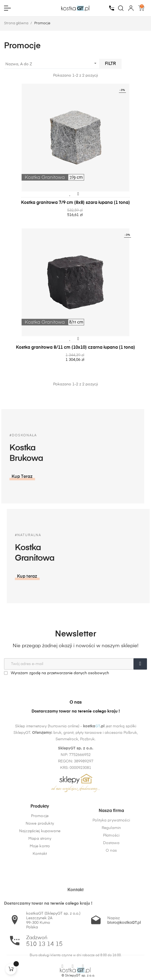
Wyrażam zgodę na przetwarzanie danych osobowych (56, 673)
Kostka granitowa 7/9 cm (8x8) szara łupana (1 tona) (75, 203)
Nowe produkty (40, 849)
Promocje (40, 842)
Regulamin (111, 864)
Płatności (111, 872)
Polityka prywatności (111, 857)
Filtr (110, 64)
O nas (111, 887)
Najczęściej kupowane (40, 857)
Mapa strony (40, 864)
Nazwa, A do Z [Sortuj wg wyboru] (52, 63)
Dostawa (111, 879)
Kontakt (40, 879)
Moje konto (40, 872)
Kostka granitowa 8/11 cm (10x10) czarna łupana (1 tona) (75, 348)
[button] (70, 577)
